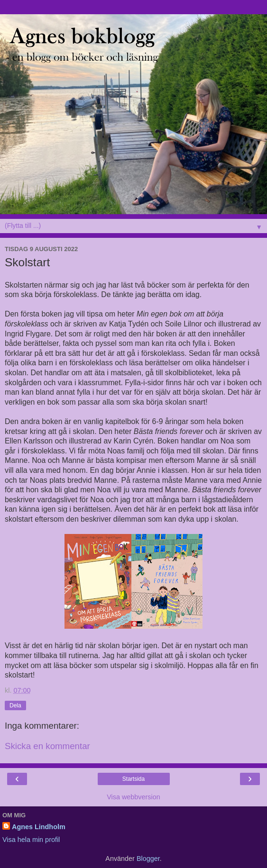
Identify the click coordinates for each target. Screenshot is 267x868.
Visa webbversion (133, 797)
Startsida (133, 779)
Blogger (148, 859)
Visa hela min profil (31, 840)
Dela (15, 705)
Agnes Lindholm (39, 827)
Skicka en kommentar (47, 746)
